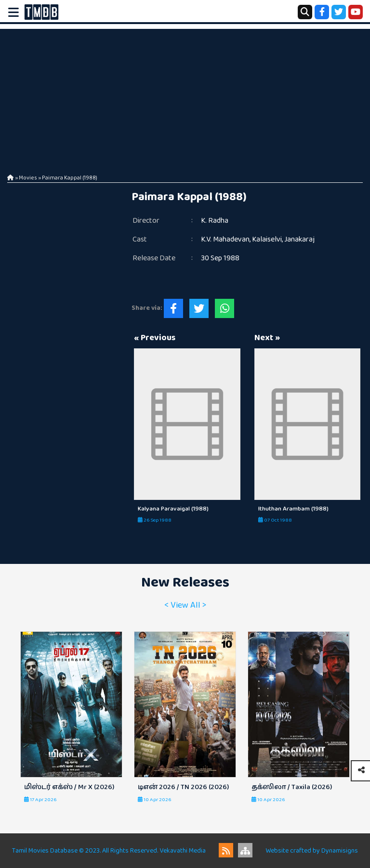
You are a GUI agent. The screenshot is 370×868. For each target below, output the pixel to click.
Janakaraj (299, 239)
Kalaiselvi (267, 239)
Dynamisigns (340, 851)
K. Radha (215, 221)
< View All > (185, 605)
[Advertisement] (185, 96)
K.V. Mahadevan (225, 239)
